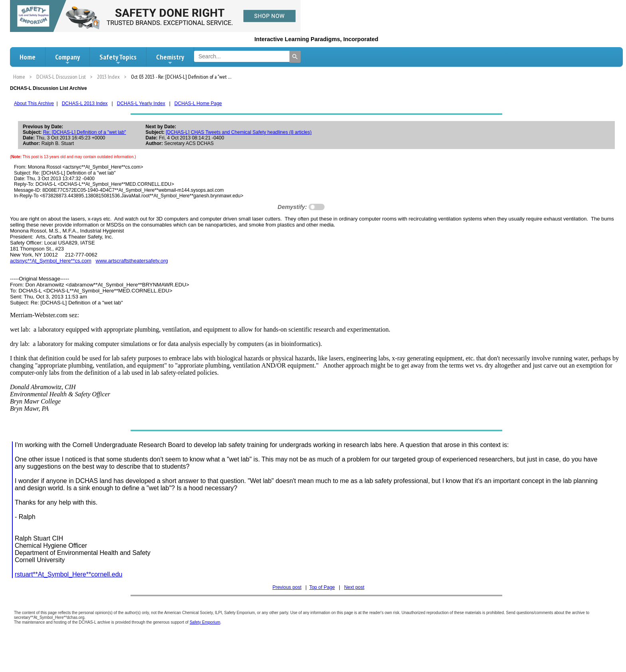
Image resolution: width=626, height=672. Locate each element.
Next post (354, 587)
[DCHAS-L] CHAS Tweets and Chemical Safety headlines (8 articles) (239, 132)
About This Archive (34, 103)
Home (28, 57)
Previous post (287, 587)
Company (67, 59)
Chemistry (170, 59)
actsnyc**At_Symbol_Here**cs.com (51, 261)
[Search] (295, 57)
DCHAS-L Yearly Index (141, 103)
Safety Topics (118, 59)
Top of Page (322, 587)
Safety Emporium (205, 622)
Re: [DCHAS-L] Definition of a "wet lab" (85, 132)
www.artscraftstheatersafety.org (132, 261)
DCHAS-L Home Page (198, 103)
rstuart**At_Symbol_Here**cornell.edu (68, 574)
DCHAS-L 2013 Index (85, 103)
